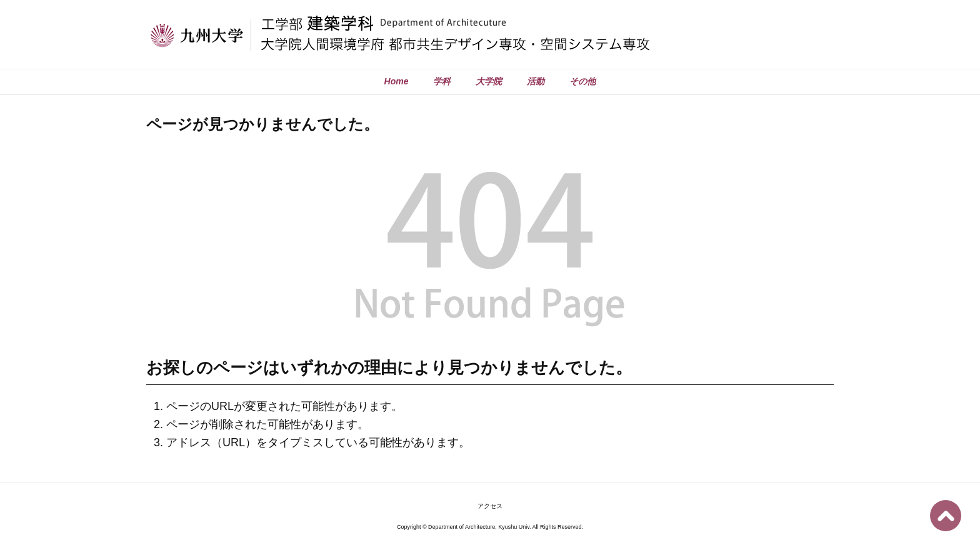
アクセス (490, 506)
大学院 (489, 81)
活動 (536, 81)
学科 (442, 81)
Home (397, 81)
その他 (582, 81)
